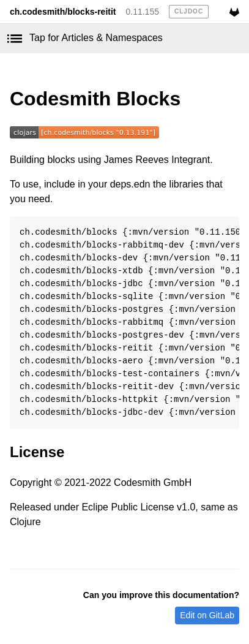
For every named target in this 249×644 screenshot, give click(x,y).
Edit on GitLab (207, 615)
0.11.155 (142, 12)
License (37, 452)
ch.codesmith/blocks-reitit (63, 12)
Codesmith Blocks (95, 99)
